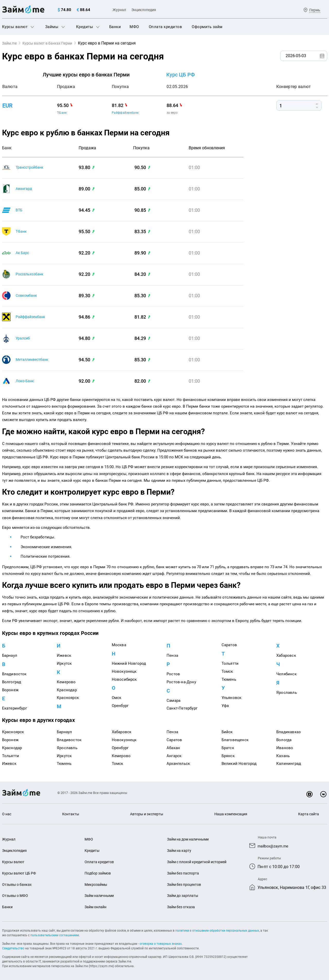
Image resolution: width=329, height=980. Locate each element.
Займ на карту (180, 851)
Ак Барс (23, 253)
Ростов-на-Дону (181, 682)
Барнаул (10, 655)
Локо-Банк (26, 381)
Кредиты (88, 27)
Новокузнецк (124, 671)
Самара (173, 701)
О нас (7, 814)
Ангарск (174, 756)
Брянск (228, 756)
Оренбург (120, 706)
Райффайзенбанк (125, 113)
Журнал (119, 10)
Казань (283, 756)
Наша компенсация (230, 814)
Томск (227, 671)
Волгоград (12, 682)
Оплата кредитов (166, 27)
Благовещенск (235, 740)
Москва (119, 645)
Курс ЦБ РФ (181, 75)
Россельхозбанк (31, 274)
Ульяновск (232, 698)
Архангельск (178, 764)
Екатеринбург (15, 708)
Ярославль (287, 693)
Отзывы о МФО (16, 896)
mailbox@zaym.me (275, 846)
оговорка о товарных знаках (161, 944)
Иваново (285, 748)
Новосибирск (124, 679)
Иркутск (64, 663)
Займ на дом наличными (190, 839)
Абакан (173, 748)
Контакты (70, 814)
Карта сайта (308, 814)
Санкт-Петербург (182, 708)
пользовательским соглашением (55, 935)
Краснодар (67, 690)
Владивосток (14, 674)
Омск (117, 698)
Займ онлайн (97, 907)
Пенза (172, 655)
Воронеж (10, 690)
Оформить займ (207, 27)
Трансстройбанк (31, 167)
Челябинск (286, 674)
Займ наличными (101, 896)
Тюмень (229, 679)
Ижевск (64, 655)
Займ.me (11, 43)
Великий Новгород (239, 764)
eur (8, 106)
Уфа (225, 706)
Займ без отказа (182, 907)
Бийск (227, 732)
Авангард (25, 189)
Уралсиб (24, 338)
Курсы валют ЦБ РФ (20, 873)
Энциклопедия (144, 10)
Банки (115, 27)
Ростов (173, 674)
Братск (228, 748)
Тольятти (230, 663)
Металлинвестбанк (34, 360)
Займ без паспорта (184, 873)
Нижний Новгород (129, 663)
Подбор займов (99, 873)
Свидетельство (13, 948)
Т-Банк (62, 113)
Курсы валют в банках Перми (53, 43)
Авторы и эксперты (146, 814)
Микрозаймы (97, 885)
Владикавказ (289, 732)
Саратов (229, 645)
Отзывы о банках (18, 885)
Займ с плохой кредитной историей (200, 862)
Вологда (284, 740)
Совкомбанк (28, 296)
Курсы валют (18, 27)
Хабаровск (286, 655)
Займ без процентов (186, 885)
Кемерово (66, 682)
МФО (134, 27)
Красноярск (68, 698)
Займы (55, 27)
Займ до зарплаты (184, 896)
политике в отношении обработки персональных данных (217, 931)
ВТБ (20, 210)
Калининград (289, 764)
